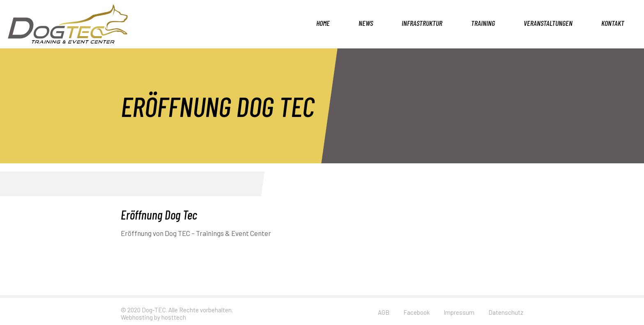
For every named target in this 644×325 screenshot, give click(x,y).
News (366, 23)
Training (483, 23)
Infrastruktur (422, 23)
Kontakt (613, 23)
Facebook (416, 312)
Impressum (459, 312)
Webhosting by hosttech (153, 317)
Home (323, 23)
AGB (384, 312)
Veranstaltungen (548, 23)
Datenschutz (506, 312)
